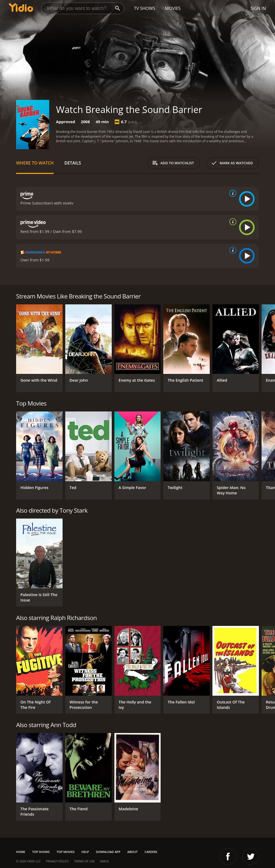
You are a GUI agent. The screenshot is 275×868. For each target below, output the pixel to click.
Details (73, 163)
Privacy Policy (57, 861)
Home (21, 852)
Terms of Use (84, 861)
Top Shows (41, 852)
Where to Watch (35, 163)
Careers (151, 852)
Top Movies (66, 852)
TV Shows (145, 8)
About (132, 852)
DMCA (104, 861)
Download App (108, 852)
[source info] (232, 193)
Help (85, 852)
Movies (173, 8)
